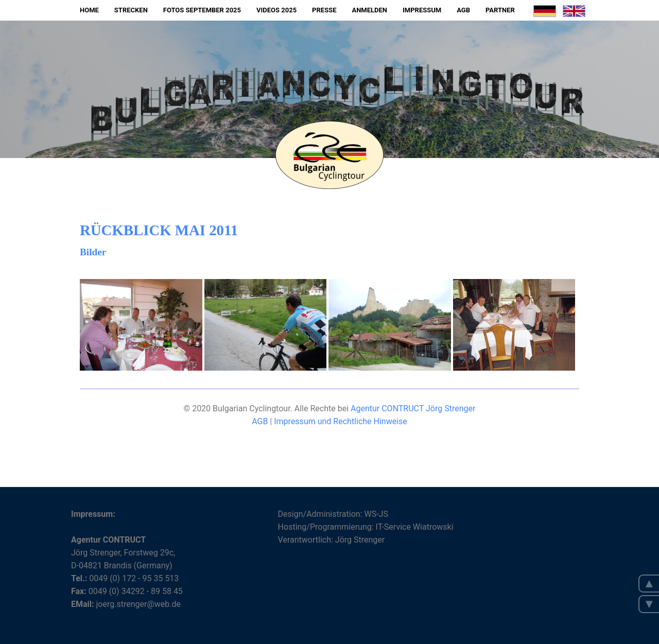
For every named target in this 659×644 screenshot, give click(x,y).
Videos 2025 (276, 10)
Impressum (422, 10)
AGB (463, 10)
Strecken (131, 10)
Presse (324, 10)
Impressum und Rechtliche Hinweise (341, 421)
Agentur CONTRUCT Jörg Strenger (413, 408)
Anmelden (369, 10)
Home (89, 10)
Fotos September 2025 (202, 10)
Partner (500, 10)
